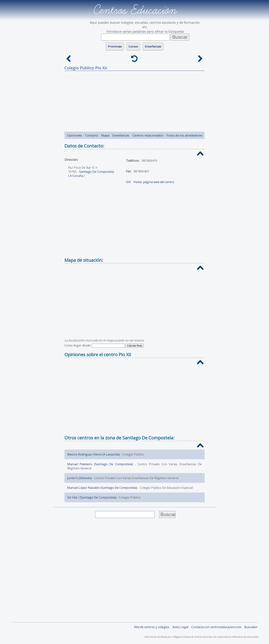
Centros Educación (135, 10)
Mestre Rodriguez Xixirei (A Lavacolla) (93, 454)
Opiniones (75, 135)
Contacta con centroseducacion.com (216, 627)
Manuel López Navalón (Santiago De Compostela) (102, 488)
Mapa (105, 135)
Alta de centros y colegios (152, 627)
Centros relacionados (148, 135)
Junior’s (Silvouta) (79, 478)
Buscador (251, 627)
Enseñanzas (153, 46)
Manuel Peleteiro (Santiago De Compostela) (100, 464)
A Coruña (76, 176)
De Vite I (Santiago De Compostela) (92, 497)
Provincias (115, 46)
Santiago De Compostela (97, 172)
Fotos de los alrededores (184, 135)
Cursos (133, 46)
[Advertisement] (134, 100)
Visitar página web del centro (154, 182)
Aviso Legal (180, 627)
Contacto (92, 135)
